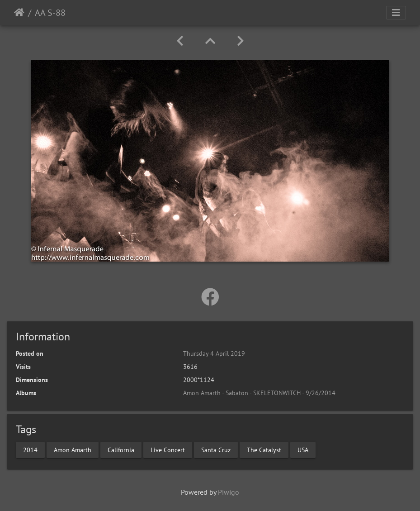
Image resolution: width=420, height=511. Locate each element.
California (121, 449)
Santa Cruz (216, 449)
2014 (30, 449)
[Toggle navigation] (396, 13)
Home (19, 13)
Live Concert (168, 449)
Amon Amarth (73, 449)
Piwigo (229, 492)
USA (303, 449)
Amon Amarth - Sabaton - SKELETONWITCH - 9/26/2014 (259, 393)
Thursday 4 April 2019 (214, 353)
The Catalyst (264, 449)
